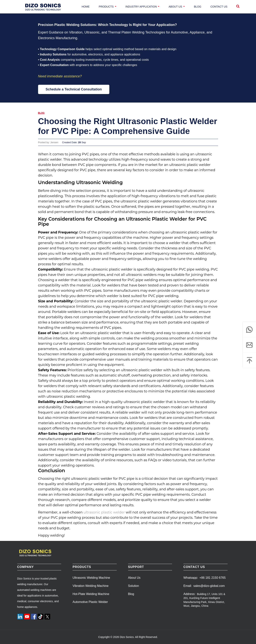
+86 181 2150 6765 (212, 578)
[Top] (249, 360)
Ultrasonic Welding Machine (91, 578)
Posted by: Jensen (48, 142)
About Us (134, 578)
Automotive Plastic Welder (90, 602)
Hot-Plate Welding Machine (91, 594)
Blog (41, 113)
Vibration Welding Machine (91, 586)
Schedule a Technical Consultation (74, 89)
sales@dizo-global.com (209, 586)
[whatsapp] (249, 330)
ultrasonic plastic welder (104, 512)
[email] (249, 345)
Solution (134, 586)
